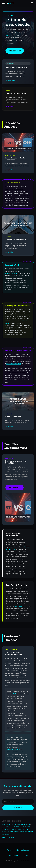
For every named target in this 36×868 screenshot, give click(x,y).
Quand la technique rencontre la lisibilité (16, 824)
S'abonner (18, 808)
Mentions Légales (23, 850)
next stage (18, 606)
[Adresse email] (18, 802)
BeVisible (17, 694)
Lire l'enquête (14, 488)
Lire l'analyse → (11, 106)
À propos (10, 850)
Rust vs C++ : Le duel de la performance (16, 827)
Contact (25, 855)
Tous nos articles (8, 838)
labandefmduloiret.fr (12, 273)
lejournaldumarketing (14, 749)
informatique (11, 35)
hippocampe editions (13, 364)
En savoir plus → (11, 80)
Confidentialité (13, 855)
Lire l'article (9, 170)
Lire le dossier (15, 51)
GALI (8, 3)
